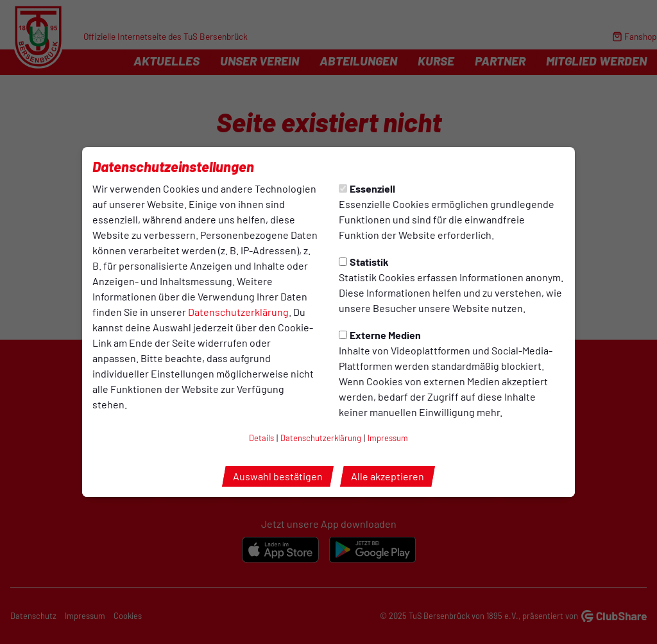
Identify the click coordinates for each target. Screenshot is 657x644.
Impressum (388, 438)
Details (261, 438)
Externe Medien (380, 335)
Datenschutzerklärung (238, 312)
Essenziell (367, 188)
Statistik (364, 262)
